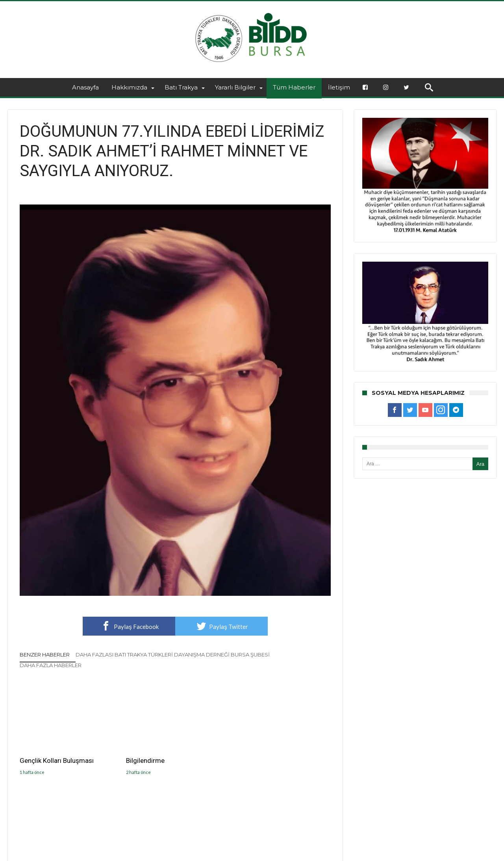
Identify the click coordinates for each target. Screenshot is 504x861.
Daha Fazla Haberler (51, 665)
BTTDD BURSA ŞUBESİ (127, 854)
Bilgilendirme (145, 760)
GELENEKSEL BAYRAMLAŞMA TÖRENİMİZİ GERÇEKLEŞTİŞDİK (279, 764)
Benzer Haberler (45, 655)
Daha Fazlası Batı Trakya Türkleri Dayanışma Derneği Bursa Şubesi (173, 655)
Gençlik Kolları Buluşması (57, 760)
